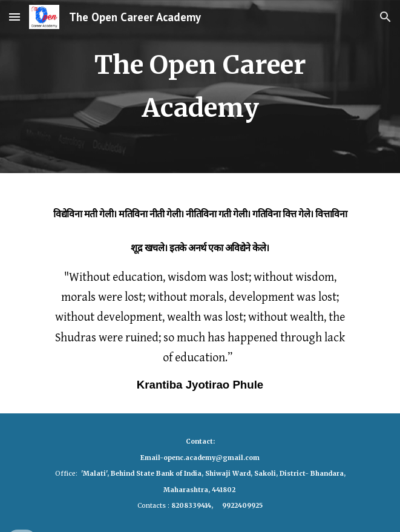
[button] (15, 17)
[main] (200, 87)
